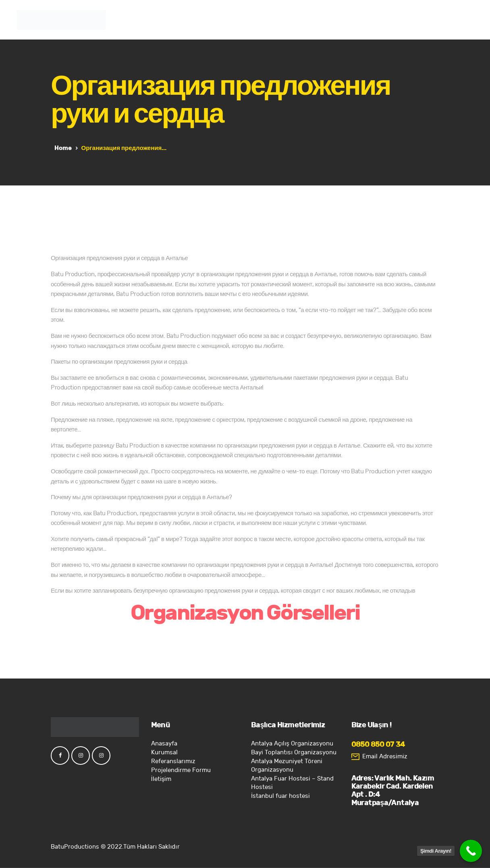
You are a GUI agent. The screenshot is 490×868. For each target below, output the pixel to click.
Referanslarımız (173, 761)
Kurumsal (164, 752)
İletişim (161, 779)
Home (63, 148)
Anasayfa (164, 744)
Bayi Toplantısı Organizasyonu (294, 752)
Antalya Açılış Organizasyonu (292, 744)
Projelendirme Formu (181, 770)
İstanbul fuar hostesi (280, 796)
